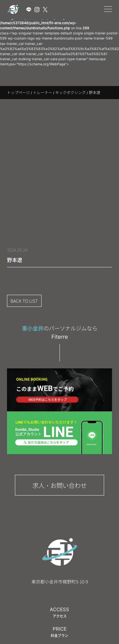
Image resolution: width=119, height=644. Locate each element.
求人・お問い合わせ (60, 485)
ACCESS (60, 612)
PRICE (60, 632)
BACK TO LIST (24, 301)
